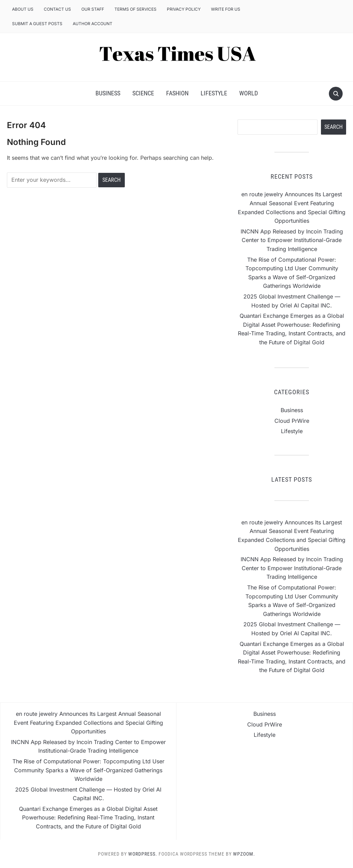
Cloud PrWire (292, 421)
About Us (23, 9)
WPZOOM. (244, 854)
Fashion (177, 93)
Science (143, 93)
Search (334, 127)
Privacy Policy (184, 9)
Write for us (226, 9)
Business (108, 93)
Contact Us (57, 9)
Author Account (93, 24)
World (249, 93)
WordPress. (143, 854)
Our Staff (93, 9)
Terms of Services (135, 9)
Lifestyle (214, 93)
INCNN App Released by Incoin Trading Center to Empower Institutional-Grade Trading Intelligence (292, 240)
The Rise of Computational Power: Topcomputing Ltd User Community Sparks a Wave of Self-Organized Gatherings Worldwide (88, 770)
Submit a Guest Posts (37, 24)
